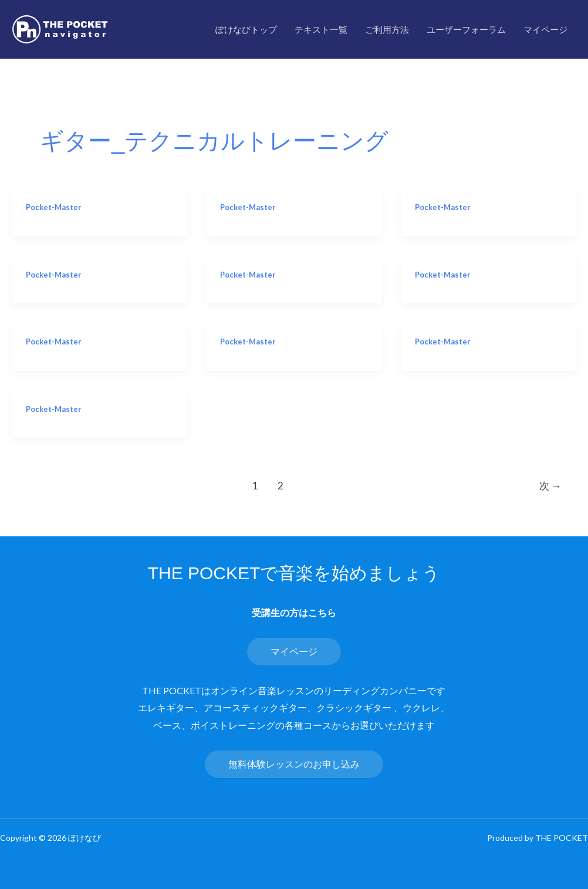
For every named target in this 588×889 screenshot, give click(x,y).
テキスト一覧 (321, 29)
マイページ (545, 29)
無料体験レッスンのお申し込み (294, 764)
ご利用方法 (387, 29)
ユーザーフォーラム (466, 29)
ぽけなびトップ (246, 29)
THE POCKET (562, 838)
